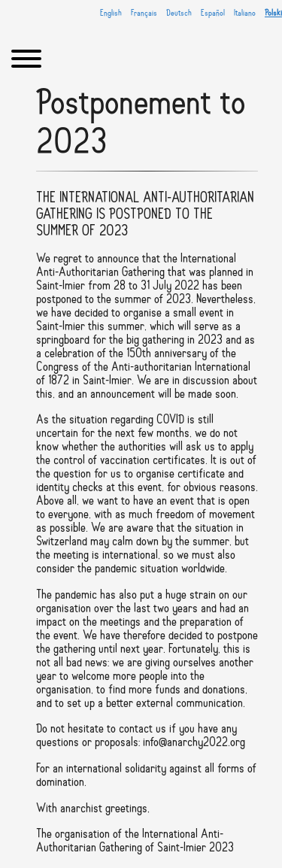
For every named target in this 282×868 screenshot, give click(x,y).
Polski (273, 14)
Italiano (245, 14)
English (111, 14)
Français (144, 14)
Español (213, 14)
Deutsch (179, 14)
